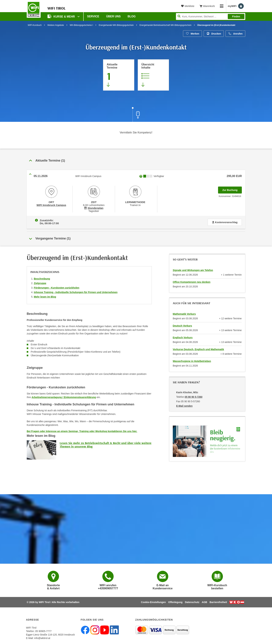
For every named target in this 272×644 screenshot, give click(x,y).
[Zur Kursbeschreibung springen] (153, 75)
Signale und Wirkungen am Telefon (193, 270)
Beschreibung (42, 278)
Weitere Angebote (56, 25)
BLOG (132, 16)
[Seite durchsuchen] (211, 16)
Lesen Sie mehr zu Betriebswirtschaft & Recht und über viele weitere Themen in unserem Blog (106, 444)
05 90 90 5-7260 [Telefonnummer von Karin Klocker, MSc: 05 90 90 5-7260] (194, 396)
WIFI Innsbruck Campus (51, 205)
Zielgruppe (40, 283)
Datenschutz (192, 601)
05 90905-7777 (43, 630)
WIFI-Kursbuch (35, 25)
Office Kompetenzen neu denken (192, 281)
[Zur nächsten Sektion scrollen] (136, 115)
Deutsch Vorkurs (182, 325)
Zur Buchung (232, 189)
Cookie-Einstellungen (153, 601)
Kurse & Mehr (62, 16)
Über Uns (113, 16)
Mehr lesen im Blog (45, 296)
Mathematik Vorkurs (184, 313)
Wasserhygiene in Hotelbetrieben (192, 360)
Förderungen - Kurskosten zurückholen (57, 287)
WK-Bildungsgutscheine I (81, 25)
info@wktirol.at (42, 637)
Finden (236, 16)
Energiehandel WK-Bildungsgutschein (116, 25)
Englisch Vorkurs (183, 337)
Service (93, 16)
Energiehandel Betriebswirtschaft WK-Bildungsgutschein (165, 25)
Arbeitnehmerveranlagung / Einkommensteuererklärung (64, 397)
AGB (204, 601)
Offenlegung (175, 601)
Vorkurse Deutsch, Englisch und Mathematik (198, 349)
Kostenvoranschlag (225, 222)
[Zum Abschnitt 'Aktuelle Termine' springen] (119, 75)
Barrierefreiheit (218, 601)
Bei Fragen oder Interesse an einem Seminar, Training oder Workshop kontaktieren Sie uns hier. (82, 431)
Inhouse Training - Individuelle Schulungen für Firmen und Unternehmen (76, 292)
